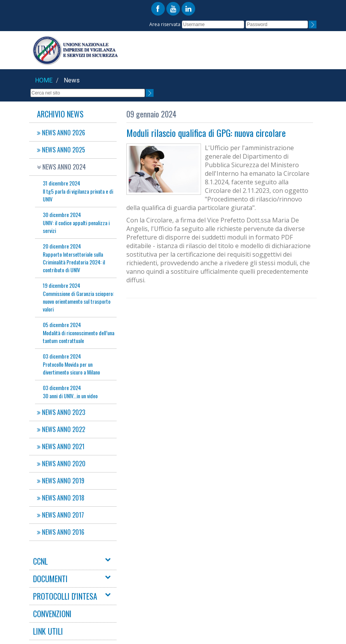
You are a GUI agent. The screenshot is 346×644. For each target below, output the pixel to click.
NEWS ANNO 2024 (61, 167)
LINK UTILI (48, 631)
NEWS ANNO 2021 (61, 446)
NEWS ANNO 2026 (61, 133)
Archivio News (60, 114)
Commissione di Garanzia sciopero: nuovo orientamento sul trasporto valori (78, 297)
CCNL (40, 561)
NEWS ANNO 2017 (60, 515)
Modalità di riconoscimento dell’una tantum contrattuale (79, 332)
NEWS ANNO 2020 (61, 464)
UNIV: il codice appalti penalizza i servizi (76, 222)
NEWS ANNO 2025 (61, 150)
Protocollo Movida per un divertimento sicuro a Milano (71, 364)
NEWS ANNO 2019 (61, 481)
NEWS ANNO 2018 (61, 498)
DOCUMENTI (50, 579)
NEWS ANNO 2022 (61, 429)
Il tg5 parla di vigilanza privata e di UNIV (78, 191)
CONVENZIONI (52, 614)
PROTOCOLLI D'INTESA (65, 596)
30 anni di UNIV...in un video (70, 392)
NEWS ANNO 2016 (61, 532)
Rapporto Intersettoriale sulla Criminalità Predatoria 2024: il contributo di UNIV (74, 258)
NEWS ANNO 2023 (61, 412)
